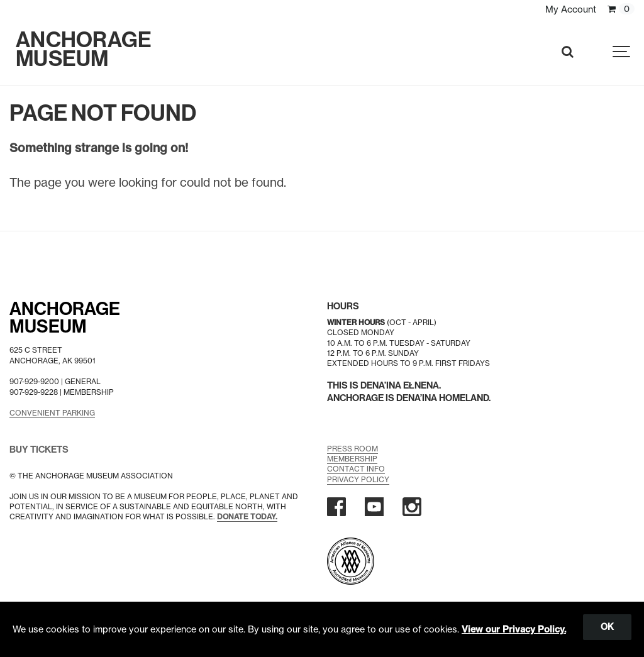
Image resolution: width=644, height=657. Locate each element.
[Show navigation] (622, 52)
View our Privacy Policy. (514, 629)
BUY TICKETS (39, 449)
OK (608, 627)
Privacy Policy (358, 479)
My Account (571, 9)
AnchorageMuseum (65, 318)
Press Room (353, 448)
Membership (352, 459)
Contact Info (356, 469)
